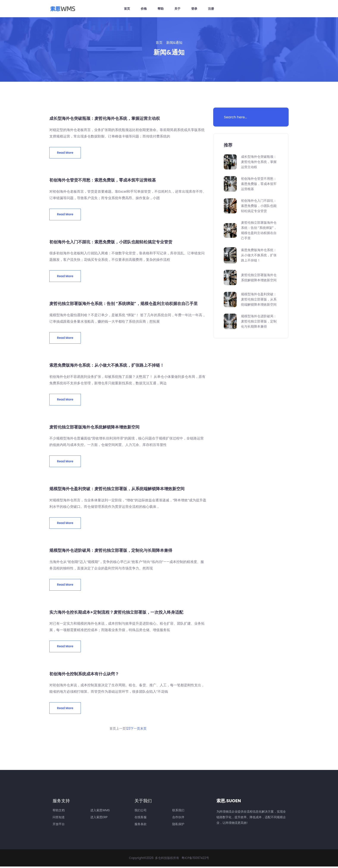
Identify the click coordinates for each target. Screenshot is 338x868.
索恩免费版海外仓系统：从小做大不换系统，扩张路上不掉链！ (110, 366)
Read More (66, 153)
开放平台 (59, 826)
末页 (144, 730)
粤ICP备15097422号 (195, 859)
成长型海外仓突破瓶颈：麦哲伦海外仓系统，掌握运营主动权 (108, 118)
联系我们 (178, 812)
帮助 (161, 9)
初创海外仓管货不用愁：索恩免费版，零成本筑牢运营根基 (105, 180)
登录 (194, 9)
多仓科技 (161, 859)
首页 (127, 9)
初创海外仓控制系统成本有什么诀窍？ (86, 675)
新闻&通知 (174, 43)
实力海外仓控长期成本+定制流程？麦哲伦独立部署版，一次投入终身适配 (120, 613)
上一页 (120, 730)
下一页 (136, 730)
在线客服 (141, 819)
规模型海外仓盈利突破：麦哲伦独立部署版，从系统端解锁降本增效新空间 (120, 490)
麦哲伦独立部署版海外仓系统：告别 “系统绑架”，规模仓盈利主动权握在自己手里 (127, 304)
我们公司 (141, 812)
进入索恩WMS (100, 812)
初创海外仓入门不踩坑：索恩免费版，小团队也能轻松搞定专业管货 (114, 242)
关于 (177, 9)
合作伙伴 (178, 819)
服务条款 (141, 826)
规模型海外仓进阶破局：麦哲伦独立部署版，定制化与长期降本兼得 (114, 551)
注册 (211, 9)
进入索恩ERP (99, 819)
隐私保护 (178, 826)
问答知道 (59, 819)
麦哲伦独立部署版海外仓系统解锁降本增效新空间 (97, 428)
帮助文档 (59, 812)
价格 (144, 9)
